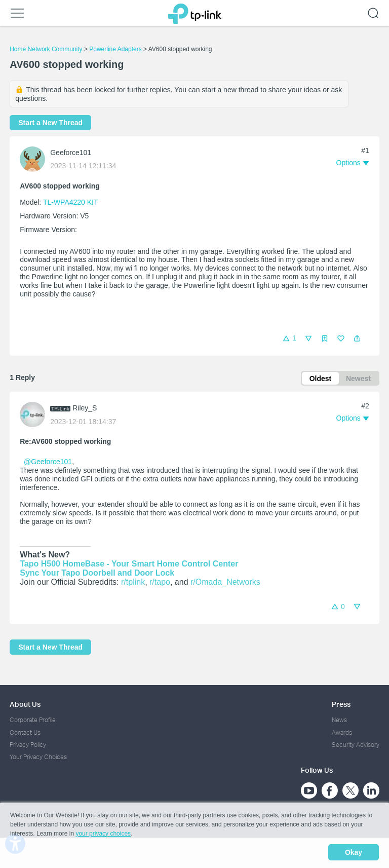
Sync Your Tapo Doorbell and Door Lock (97, 573)
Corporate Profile (33, 720)
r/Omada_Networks (225, 582)
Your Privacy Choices (38, 757)
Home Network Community (46, 49)
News (339, 720)
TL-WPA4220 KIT (70, 202)
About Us (25, 705)
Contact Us (25, 732)
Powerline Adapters (115, 49)
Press (341, 705)
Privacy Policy (28, 745)
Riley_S (85, 408)
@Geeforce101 (48, 462)
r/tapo (160, 582)
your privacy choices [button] (103, 835)
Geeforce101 (71, 153)
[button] (357, 338)
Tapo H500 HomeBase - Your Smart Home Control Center (129, 564)
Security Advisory (356, 745)
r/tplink (133, 582)
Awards (342, 732)
